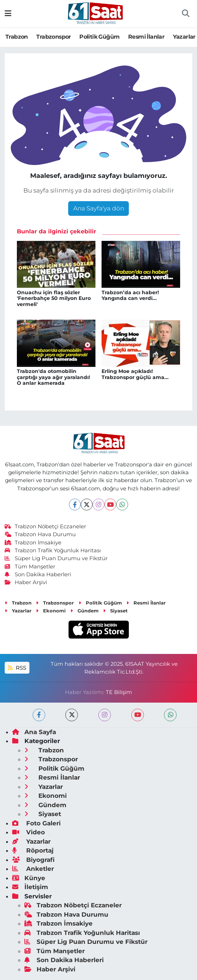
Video (29, 832)
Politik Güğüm (99, 37)
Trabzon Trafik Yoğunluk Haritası (53, 550)
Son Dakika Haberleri (38, 574)
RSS (17, 668)
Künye (29, 878)
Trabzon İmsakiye (33, 543)
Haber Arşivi (26, 582)
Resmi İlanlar (146, 37)
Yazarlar (184, 37)
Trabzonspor (53, 37)
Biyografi (33, 860)
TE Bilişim (119, 692)
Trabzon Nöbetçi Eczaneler (46, 527)
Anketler (33, 869)
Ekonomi (51, 611)
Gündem (85, 611)
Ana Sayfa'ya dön (99, 208)
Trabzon (17, 37)
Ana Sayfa (34, 732)
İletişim (30, 887)
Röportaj (33, 850)
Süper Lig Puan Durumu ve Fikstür (56, 558)
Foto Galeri (36, 823)
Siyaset (115, 611)
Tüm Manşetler (30, 567)
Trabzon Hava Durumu (40, 534)
